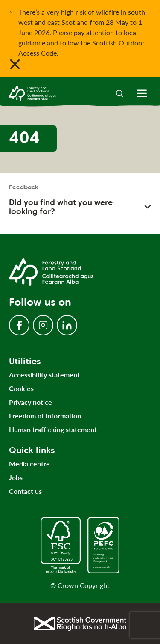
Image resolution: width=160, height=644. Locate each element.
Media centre (29, 464)
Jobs (16, 477)
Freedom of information (45, 416)
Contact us (25, 491)
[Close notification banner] (15, 64)
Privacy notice (31, 402)
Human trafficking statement (53, 429)
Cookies (21, 388)
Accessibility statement (44, 375)
